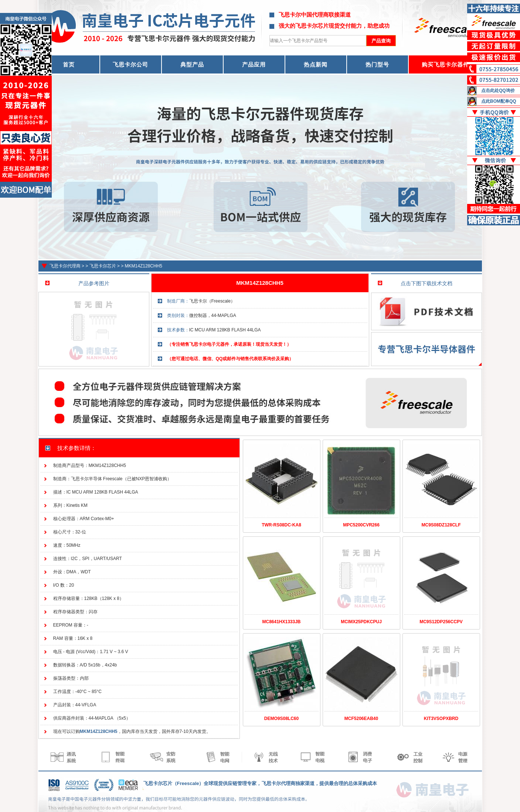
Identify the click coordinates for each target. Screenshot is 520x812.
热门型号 (377, 64)
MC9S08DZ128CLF (441, 525)
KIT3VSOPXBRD (441, 719)
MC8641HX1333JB (281, 622)
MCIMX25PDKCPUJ (361, 622)
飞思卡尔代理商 (65, 266)
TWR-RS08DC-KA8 (281, 525)
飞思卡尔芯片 (103, 266)
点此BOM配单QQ (499, 101)
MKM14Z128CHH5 (144, 266)
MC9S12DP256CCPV (441, 622)
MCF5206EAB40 (361, 719)
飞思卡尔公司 (130, 64)
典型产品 (192, 64)
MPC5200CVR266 (361, 525)
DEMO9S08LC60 (281, 719)
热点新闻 (316, 64)
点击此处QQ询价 (498, 91)
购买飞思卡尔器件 (445, 64)
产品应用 (254, 64)
